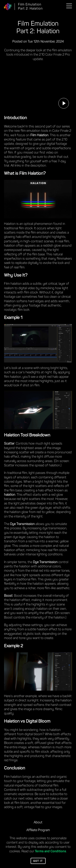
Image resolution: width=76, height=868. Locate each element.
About (38, 823)
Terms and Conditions (50, 852)
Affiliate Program (38, 830)
